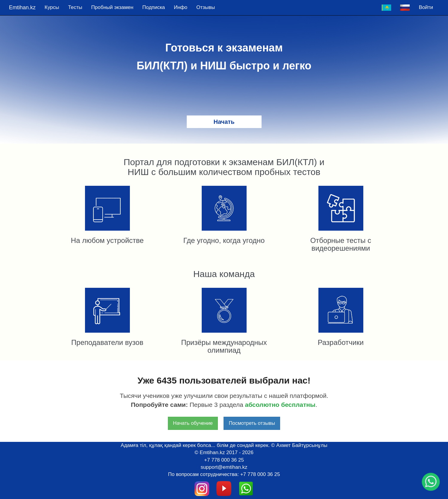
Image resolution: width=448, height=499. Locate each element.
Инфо (181, 7)
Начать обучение (193, 423)
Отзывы (206, 7)
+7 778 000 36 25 (224, 460)
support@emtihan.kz (224, 467)
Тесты (75, 7)
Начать (224, 122)
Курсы (52, 7)
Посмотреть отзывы (252, 423)
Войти (426, 7)
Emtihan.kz (22, 7)
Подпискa (154, 7)
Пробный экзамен (112, 7)
